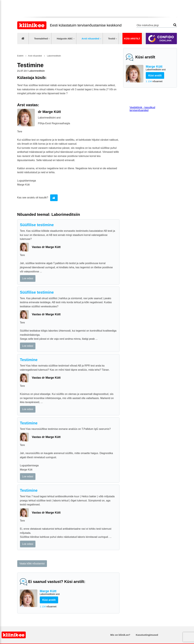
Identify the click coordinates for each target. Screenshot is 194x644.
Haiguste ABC (65, 39)
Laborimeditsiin (54, 56)
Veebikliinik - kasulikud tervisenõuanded (142, 109)
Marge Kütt (160, 68)
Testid (112, 39)
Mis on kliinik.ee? (120, 635)
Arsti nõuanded (90, 39)
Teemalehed (41, 39)
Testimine (29, 360)
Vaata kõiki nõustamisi (32, 564)
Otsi (175, 25)
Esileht (20, 56)
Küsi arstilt (132, 39)
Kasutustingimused (147, 635)
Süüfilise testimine (37, 225)
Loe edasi (28, 278)
